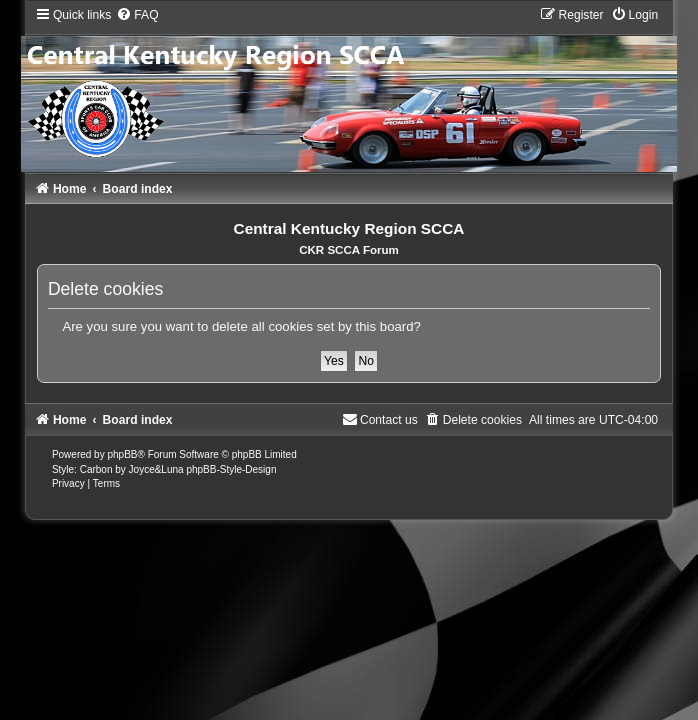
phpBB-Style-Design (231, 469)
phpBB (122, 454)
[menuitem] (137, 15)
